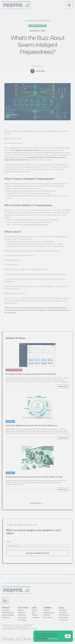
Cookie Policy (53, 638)
